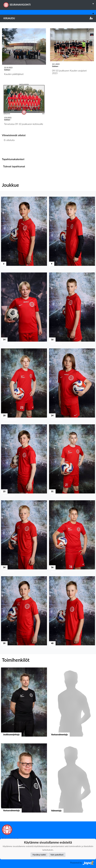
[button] (24, 234)
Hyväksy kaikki (39, 855)
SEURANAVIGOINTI (50, 4)
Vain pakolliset (57, 855)
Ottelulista (8, 150)
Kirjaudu (48, 18)
